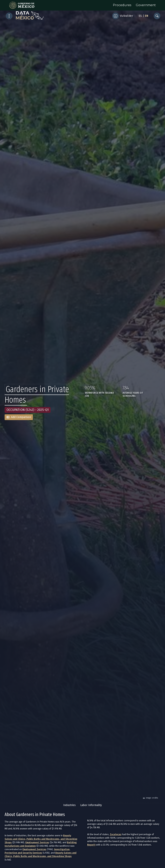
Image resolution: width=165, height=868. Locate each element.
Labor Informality (91, 805)
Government (146, 5)
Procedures (122, 5)
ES (140, 16)
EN (146, 16)
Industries (69, 805)
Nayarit (91, 845)
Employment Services (37, 842)
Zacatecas (116, 834)
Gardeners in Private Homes (37, 395)
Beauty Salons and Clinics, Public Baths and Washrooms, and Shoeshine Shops (41, 839)
